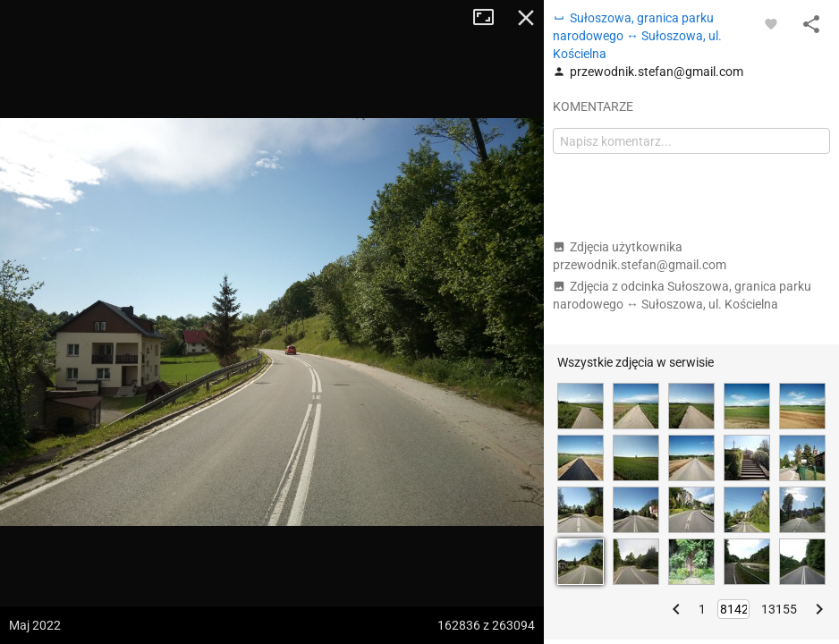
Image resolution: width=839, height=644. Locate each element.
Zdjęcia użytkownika (640, 256)
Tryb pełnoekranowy (490, 18)
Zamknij (526, 18)
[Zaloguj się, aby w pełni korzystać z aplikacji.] (771, 23)
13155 (779, 609)
